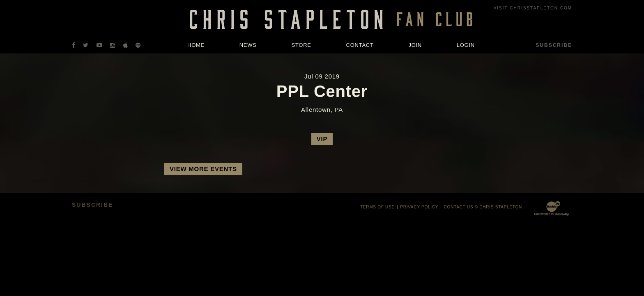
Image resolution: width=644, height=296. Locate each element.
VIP (322, 139)
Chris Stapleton (501, 207)
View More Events (203, 169)
